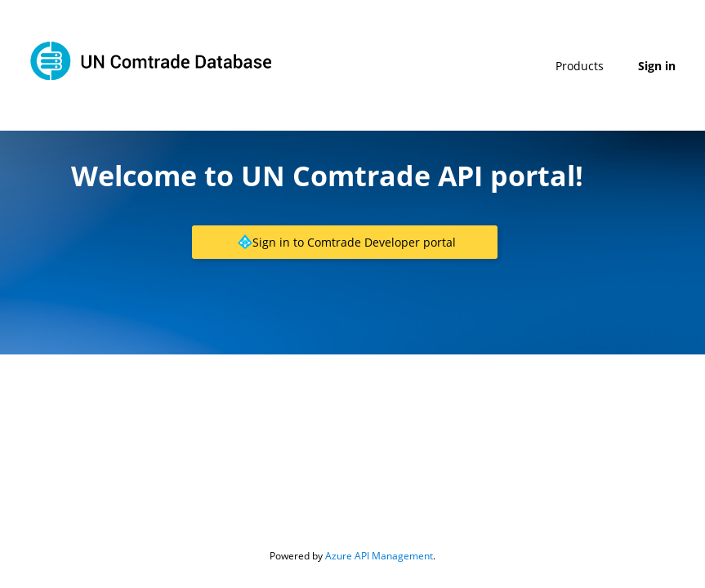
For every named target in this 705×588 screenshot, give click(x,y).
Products (580, 66)
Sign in (657, 66)
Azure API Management (379, 556)
